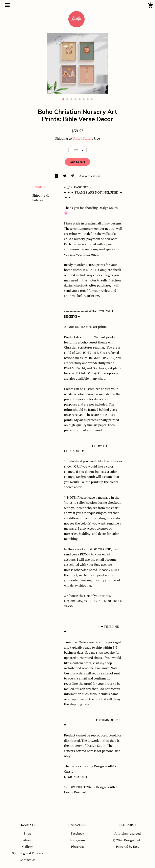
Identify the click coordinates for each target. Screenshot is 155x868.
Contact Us (27, 860)
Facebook (78, 833)
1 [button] (63, 99)
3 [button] (71, 99)
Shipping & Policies (40, 198)
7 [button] (88, 99)
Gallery (27, 847)
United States (82, 138)
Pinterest (78, 847)
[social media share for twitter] (65, 176)
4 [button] (75, 99)
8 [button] (92, 99)
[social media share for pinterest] (73, 176)
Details (39, 187)
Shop (27, 833)
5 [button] (80, 99)
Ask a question (90, 176)
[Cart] (150, 6)
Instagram (78, 840)
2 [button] (67, 99)
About (27, 840)
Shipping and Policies (28, 853)
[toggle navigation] (7, 5)
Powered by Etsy (128, 847)
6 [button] (84, 99)
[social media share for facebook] (57, 176)
